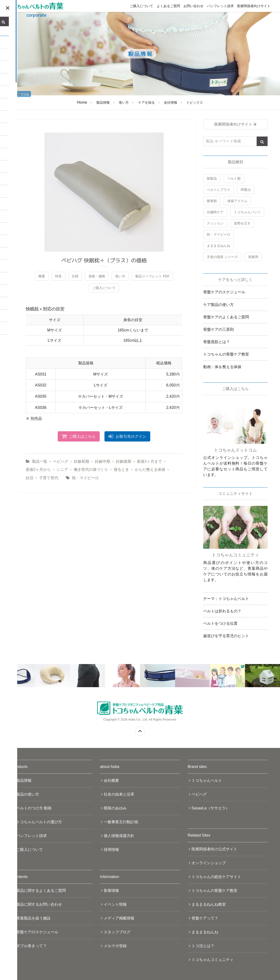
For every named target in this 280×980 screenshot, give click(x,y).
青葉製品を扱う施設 (33, 918)
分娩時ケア (215, 212)
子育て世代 (49, 478)
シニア (62, 470)
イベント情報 (115, 904)
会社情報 (171, 102)
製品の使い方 (28, 794)
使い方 (124, 102)
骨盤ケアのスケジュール (224, 292)
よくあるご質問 (168, 6)
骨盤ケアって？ (205, 918)
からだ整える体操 (150, 470)
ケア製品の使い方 (218, 305)
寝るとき (121, 470)
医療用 (253, 257)
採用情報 (111, 850)
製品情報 (103, 102)
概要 (42, 276)
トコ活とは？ (203, 946)
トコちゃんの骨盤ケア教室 (226, 354)
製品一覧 (40, 461)
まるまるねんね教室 (209, 904)
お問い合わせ (193, 6)
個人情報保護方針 (119, 836)
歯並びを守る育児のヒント (226, 636)
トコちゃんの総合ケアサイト (216, 877)
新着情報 (111, 891)
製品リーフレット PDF (152, 276)
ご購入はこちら (82, 436)
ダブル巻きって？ (31, 946)
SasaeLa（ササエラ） (210, 808)
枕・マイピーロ (85, 478)
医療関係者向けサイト (254, 6)
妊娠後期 (124, 461)
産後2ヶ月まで (149, 461)
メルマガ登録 (115, 946)
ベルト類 (234, 178)
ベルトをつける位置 (220, 623)
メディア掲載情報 (119, 918)
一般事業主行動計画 (121, 822)
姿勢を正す (242, 223)
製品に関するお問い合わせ (39, 904)
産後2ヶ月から (38, 470)
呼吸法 (246, 190)
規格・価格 (97, 276)
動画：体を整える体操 (222, 367)
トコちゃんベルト (207, 780)
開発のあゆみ (115, 808)
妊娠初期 (82, 461)
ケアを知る (146, 102)
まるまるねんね (218, 246)
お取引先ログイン (131, 436)
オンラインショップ (209, 863)
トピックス (195, 102)
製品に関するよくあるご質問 (41, 891)
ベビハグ (61, 461)
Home (82, 102)
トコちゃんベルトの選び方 (39, 822)
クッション (215, 223)
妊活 (30, 478)
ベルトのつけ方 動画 (34, 808)
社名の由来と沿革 (119, 794)
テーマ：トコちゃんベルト (226, 599)
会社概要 (111, 780)
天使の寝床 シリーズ (222, 257)
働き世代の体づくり (91, 470)
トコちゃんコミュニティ (213, 960)
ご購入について (141, 6)
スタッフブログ (117, 932)
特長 (58, 276)
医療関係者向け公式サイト (214, 849)
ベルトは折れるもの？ (222, 611)
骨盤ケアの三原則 (218, 329)
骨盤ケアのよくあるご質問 (226, 317)
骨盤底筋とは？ (217, 342)
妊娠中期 (103, 461)
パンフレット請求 (220, 6)
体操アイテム (237, 201)
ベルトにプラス (218, 190)
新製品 (212, 178)
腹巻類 (212, 201)
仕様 (75, 276)
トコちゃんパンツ (247, 212)
